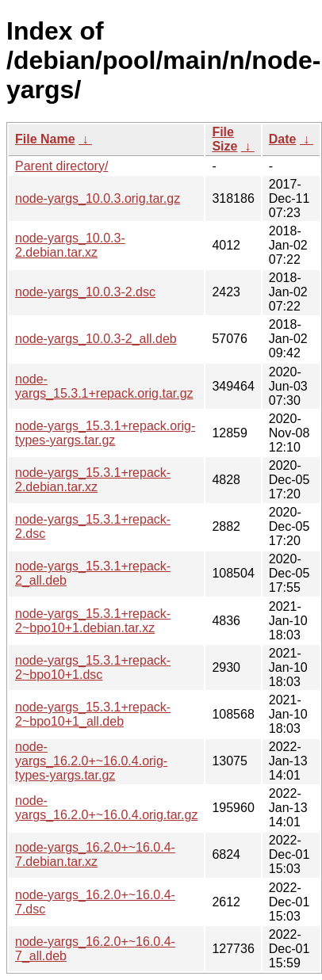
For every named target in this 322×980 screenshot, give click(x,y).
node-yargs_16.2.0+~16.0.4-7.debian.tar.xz (95, 854)
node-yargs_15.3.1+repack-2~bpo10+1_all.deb (93, 714)
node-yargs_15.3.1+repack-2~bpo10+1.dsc (93, 667)
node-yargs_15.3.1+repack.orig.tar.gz (104, 386)
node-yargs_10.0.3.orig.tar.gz (98, 198)
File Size (224, 139)
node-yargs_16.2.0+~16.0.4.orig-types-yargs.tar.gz (91, 761)
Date (283, 139)
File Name (45, 139)
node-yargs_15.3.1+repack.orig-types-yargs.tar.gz (105, 433)
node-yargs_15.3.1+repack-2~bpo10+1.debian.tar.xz (93, 621)
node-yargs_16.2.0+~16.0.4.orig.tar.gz (106, 808)
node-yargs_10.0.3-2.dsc (85, 292)
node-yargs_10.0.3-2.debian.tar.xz (70, 245)
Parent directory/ (61, 166)
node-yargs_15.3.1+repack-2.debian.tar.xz (93, 480)
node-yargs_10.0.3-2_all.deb (96, 339)
